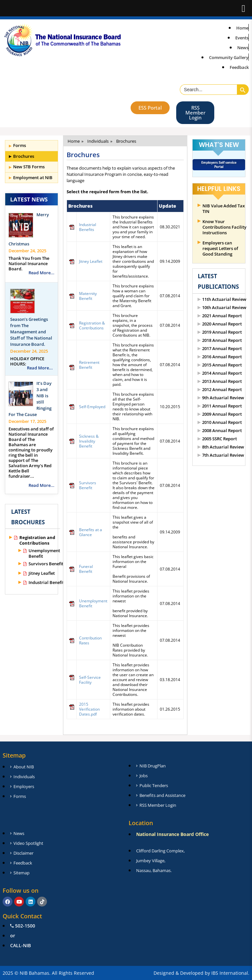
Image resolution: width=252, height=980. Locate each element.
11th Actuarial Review (224, 299)
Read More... (42, 273)
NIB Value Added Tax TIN (224, 209)
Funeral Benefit (86, 569)
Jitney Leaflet (42, 573)
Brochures (24, 156)
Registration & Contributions (92, 325)
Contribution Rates (90, 640)
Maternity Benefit (88, 296)
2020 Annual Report (222, 324)
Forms (20, 145)
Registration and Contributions (37, 540)
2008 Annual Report (222, 431)
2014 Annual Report (222, 373)
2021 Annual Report (222, 316)
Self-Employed (92, 407)
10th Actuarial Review (224, 308)
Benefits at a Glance (91, 532)
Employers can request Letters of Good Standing (220, 249)
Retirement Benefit (89, 365)
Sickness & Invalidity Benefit (89, 441)
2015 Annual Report (222, 365)
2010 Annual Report (222, 422)
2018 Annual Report (222, 340)
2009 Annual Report (222, 414)
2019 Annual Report (222, 332)
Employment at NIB (33, 177)
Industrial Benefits (47, 583)
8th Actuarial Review (223, 447)
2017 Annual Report (222, 349)
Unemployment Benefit (44, 553)
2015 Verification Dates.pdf (89, 709)
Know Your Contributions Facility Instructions (224, 227)
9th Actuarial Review (223, 398)
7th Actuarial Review (223, 455)
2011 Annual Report (222, 406)
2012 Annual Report (222, 390)
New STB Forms (29, 167)
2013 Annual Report (222, 381)
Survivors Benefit (46, 564)
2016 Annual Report (222, 357)
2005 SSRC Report (220, 439)
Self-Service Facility (90, 680)
